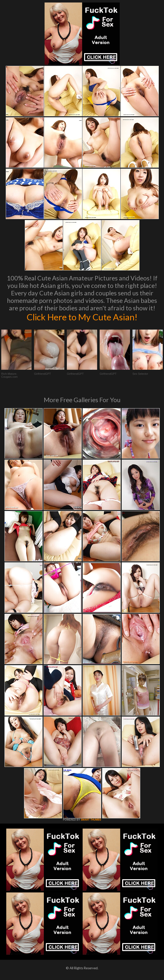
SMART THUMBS (91, 820)
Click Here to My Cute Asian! (82, 317)
